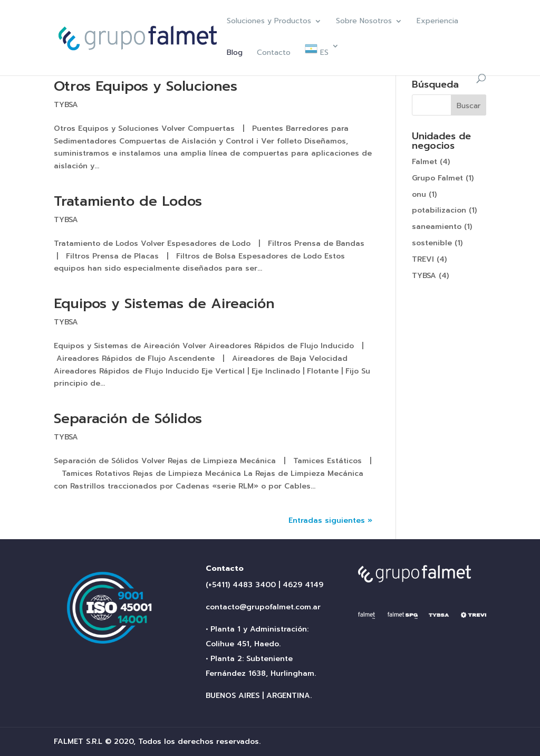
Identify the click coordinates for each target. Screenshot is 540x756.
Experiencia (437, 22)
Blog (235, 54)
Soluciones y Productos (269, 22)
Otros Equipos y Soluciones (146, 86)
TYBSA (66, 105)
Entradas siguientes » (330, 520)
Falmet (425, 162)
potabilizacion (439, 210)
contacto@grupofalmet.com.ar (263, 607)
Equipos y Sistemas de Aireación (164, 304)
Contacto (274, 54)
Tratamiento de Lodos (128, 201)
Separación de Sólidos (128, 419)
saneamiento (437, 227)
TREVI (423, 259)
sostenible (432, 243)
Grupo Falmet (437, 178)
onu (419, 194)
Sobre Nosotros (364, 22)
